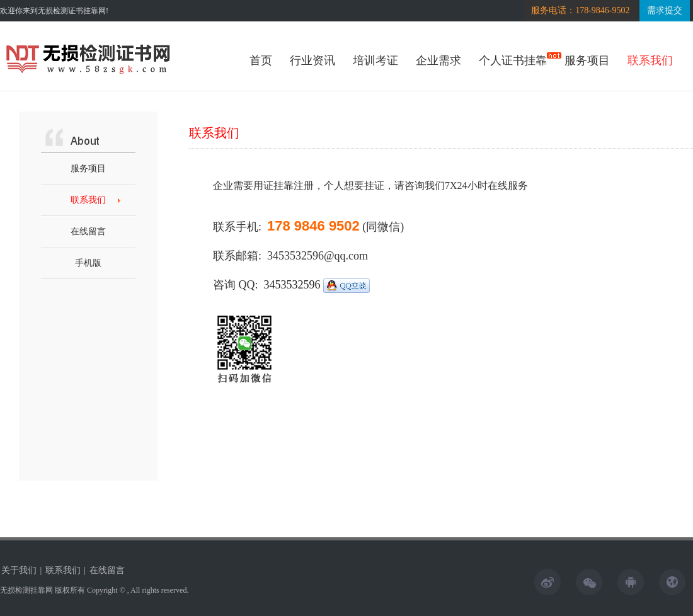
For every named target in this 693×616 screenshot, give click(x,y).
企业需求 (438, 60)
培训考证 (375, 60)
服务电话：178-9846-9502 (580, 10)
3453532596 (317, 285)
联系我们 (650, 60)
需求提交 (665, 10)
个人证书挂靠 (513, 60)
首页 (261, 60)
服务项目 (587, 60)
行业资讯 (312, 60)
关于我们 (19, 570)
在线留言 (88, 231)
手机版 (88, 263)
